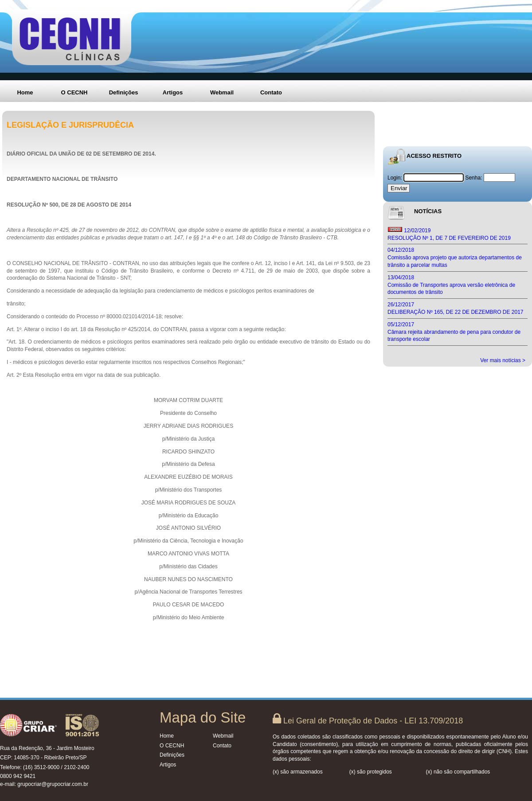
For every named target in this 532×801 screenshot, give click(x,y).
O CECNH (74, 92)
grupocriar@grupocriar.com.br (53, 784)
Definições (124, 92)
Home (25, 92)
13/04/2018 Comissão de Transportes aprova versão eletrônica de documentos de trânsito (451, 285)
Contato (271, 92)
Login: (395, 178)
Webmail (222, 92)
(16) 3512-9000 (41, 767)
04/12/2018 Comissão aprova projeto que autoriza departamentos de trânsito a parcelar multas (455, 258)
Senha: (473, 178)
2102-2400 (76, 767)
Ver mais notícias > (503, 360)
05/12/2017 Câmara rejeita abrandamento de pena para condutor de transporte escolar (454, 332)
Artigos (173, 92)
